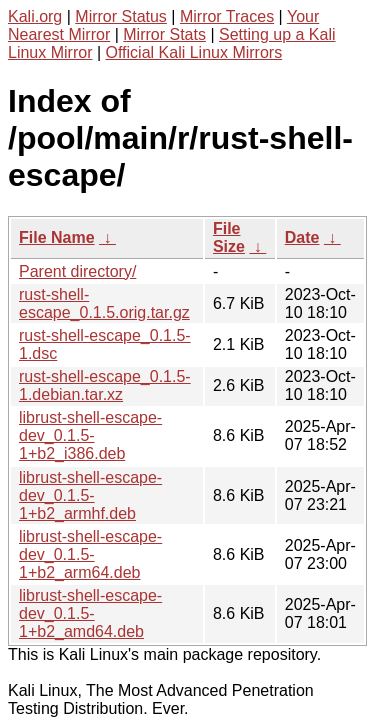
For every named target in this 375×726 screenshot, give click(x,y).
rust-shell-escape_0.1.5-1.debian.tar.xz (105, 385)
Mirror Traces (227, 16)
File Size (229, 237)
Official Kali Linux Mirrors (194, 52)
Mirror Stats (164, 34)
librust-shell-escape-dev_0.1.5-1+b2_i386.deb (90, 435)
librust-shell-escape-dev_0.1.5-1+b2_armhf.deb (90, 495)
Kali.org (35, 16)
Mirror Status (121, 16)
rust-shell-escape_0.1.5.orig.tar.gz (104, 303)
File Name (57, 237)
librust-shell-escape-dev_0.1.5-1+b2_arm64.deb (90, 554)
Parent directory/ (77, 271)
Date (302, 237)
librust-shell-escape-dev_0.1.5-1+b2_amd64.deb (90, 613)
